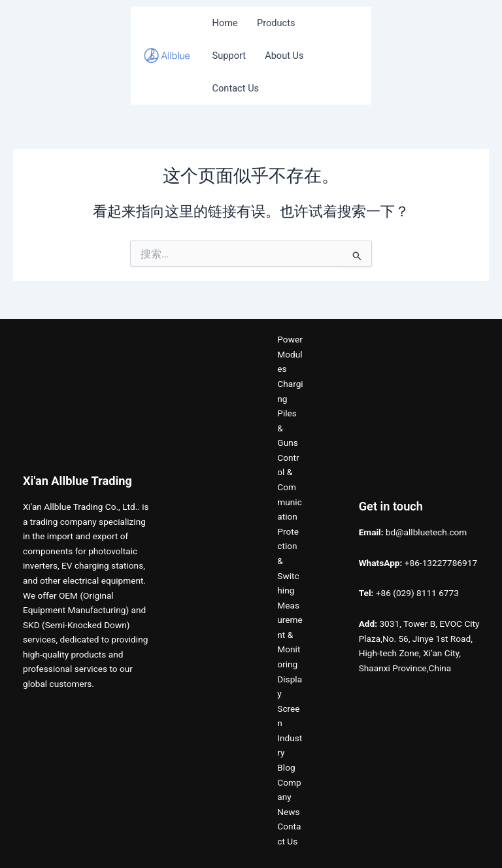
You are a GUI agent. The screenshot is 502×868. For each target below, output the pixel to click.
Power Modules (290, 354)
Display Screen (290, 701)
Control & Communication (290, 487)
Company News (289, 797)
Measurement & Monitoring (290, 635)
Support (229, 56)
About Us (284, 56)
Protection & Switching (288, 561)
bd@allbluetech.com (426, 532)
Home (225, 23)
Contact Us (236, 88)
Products (276, 23)
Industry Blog (290, 753)
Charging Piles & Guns (290, 413)
